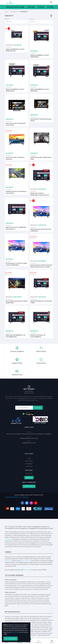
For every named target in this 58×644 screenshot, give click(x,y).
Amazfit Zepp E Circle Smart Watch (37, 622)
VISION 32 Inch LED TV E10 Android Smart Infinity (16, 192)
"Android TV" (24, 12)
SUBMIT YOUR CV (29, 486)
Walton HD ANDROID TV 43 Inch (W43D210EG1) (40, 56)
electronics (8, 560)
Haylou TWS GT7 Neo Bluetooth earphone (17, 602)
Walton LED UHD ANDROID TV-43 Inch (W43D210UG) (15, 336)
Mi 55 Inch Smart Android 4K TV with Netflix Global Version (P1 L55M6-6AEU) (41, 266)
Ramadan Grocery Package (15, 7)
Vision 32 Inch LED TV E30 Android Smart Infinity (16, 124)
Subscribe (38, 408)
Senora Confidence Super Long (18, 589)
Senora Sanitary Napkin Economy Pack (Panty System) (28, 583)
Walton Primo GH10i (26, 618)
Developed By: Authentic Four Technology (17, 497)
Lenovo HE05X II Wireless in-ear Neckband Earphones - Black (22, 596)
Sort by (32, 19)
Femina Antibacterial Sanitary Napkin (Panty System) (20, 582)
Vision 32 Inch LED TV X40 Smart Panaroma (15, 158)
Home (7, 12)
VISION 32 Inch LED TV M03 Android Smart (41, 158)
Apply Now (29, 478)
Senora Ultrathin (40, 582)
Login (29, 458)
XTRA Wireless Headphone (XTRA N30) (16, 594)
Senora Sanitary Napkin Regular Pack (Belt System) (29, 586)
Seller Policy (29, 473)
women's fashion (26, 560)
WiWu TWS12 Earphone (38, 598)
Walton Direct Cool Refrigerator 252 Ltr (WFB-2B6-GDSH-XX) (36, 620)
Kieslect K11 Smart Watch (12, 617)
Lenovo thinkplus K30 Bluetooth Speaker (39, 594)
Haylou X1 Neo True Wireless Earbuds (38, 600)
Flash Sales (31, 7)
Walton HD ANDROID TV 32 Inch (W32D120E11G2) (15, 50)
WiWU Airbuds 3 (26, 598)
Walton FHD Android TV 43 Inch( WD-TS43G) (41, 302)
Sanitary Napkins (11, 580)
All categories (52, 7)
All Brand (41, 7)
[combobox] (17, 22)
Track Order (29, 466)
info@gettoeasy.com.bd (29, 443)
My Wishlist (29, 464)
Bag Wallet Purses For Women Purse (16, 622)
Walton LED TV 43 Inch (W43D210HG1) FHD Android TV (40, 194)
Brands (7, 19)
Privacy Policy (15, 632)
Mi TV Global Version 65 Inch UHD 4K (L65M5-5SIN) (17, 302)
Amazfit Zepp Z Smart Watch (40, 628)
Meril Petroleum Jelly (13, 618)
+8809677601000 (25, 438)
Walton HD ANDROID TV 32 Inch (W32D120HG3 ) (15, 90)
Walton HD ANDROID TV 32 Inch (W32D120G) (40, 90)
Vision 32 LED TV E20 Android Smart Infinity (41, 120)
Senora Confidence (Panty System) (38, 589)
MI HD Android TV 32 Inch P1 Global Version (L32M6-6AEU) (16, 264)
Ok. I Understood (11, 639)
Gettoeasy (8, 539)
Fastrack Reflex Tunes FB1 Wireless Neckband (34, 604)
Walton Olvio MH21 (31, 635)
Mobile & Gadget (10, 592)
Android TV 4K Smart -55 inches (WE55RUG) (38, 336)
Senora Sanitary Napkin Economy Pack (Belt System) (32, 586)
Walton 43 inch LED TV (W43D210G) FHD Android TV (16, 228)
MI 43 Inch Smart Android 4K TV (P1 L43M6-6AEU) (41, 230)
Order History (29, 461)
